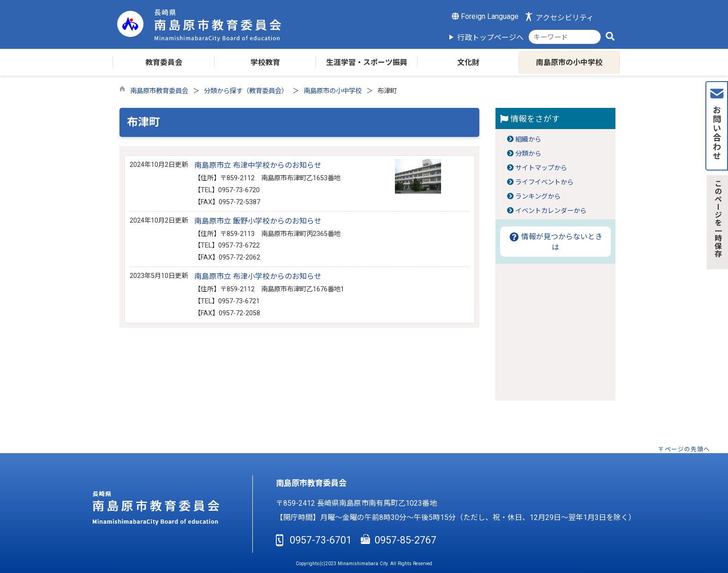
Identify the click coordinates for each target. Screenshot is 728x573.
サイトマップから (541, 168)
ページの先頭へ (687, 449)
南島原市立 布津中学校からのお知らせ (258, 165)
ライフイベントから (544, 182)
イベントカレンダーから (551, 211)
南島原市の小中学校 (333, 91)
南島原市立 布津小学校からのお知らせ (258, 276)
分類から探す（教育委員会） (246, 91)
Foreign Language (485, 16)
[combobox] (565, 37)
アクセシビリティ (565, 18)
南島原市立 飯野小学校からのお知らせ (258, 221)
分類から (528, 154)
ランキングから (538, 197)
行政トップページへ (490, 38)
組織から (528, 139)
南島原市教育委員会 (159, 91)
